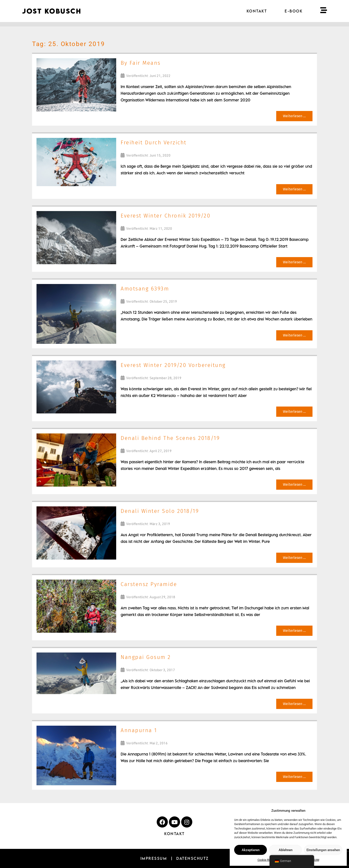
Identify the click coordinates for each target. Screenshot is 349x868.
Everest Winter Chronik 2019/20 (165, 216)
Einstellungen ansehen (323, 850)
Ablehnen (286, 850)
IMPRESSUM (154, 858)
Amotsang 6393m (145, 289)
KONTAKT (257, 11)
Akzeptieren (251, 850)
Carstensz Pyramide (149, 584)
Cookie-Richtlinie (268, 860)
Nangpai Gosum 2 (146, 657)
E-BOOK (294, 11)
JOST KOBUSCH (52, 11)
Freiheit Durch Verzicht (154, 143)
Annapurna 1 (139, 730)
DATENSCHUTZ (193, 858)
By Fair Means (141, 63)
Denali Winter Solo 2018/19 (160, 511)
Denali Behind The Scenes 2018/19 (170, 438)
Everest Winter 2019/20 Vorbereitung (173, 365)
